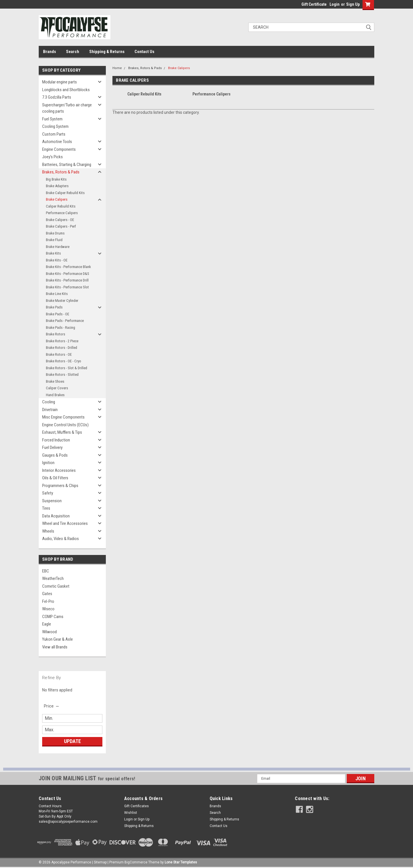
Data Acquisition (56, 516)
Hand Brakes (55, 395)
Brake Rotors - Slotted (62, 375)
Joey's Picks (52, 157)
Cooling (49, 402)
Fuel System (52, 119)
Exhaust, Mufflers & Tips (62, 432)
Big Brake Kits (56, 179)
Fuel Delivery (52, 447)
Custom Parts (54, 134)
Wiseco (48, 609)
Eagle (47, 624)
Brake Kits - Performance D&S (68, 274)
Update (72, 741)
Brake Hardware (58, 247)
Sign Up (353, 4)
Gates (47, 594)
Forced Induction (56, 440)
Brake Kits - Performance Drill (67, 280)
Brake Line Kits (57, 294)
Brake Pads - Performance (65, 321)
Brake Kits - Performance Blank (68, 267)
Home (117, 68)
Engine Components (59, 149)
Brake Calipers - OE (60, 220)
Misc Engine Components (63, 417)
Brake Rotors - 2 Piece (62, 341)
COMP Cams (53, 617)
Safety (48, 493)
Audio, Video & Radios (61, 539)
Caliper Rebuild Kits (61, 206)
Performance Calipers (62, 213)
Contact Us (144, 52)
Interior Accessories (59, 470)
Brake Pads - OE (58, 314)
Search (73, 52)
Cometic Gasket (56, 586)
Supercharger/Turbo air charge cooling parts (67, 108)
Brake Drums (55, 233)
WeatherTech (53, 578)
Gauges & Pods (55, 455)
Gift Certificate (314, 4)
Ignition (48, 463)
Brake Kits (53, 253)
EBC (46, 571)
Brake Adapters (57, 186)
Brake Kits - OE (57, 260)
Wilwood (49, 632)
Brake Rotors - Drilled (62, 348)
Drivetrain (50, 410)
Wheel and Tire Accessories (65, 523)
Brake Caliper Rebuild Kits (65, 193)
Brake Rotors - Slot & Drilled (67, 368)
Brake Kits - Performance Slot (67, 287)
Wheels (48, 531)
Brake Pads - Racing (61, 328)
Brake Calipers (57, 199)
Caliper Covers (57, 388)
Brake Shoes (55, 381)
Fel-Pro (48, 601)
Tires (46, 508)
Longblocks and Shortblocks (66, 90)
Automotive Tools (57, 142)
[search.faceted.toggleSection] (52, 706)
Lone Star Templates (181, 862)
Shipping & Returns (107, 52)
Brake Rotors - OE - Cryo (64, 361)
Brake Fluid (54, 240)
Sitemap (100, 862)
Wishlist (131, 813)
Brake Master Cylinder (62, 301)
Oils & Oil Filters (55, 478)
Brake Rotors (55, 334)
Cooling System (55, 126)
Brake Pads (54, 307)
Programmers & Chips (60, 486)
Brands (49, 52)
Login (335, 4)
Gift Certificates (137, 806)
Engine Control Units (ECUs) (65, 425)
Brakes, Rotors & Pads (61, 172)
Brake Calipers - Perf (61, 226)
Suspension (52, 501)
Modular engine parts (60, 82)
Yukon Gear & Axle (58, 639)
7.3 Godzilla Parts (57, 97)
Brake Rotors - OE (59, 354)
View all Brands (55, 647)
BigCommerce (136, 862)
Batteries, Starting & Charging (67, 165)
